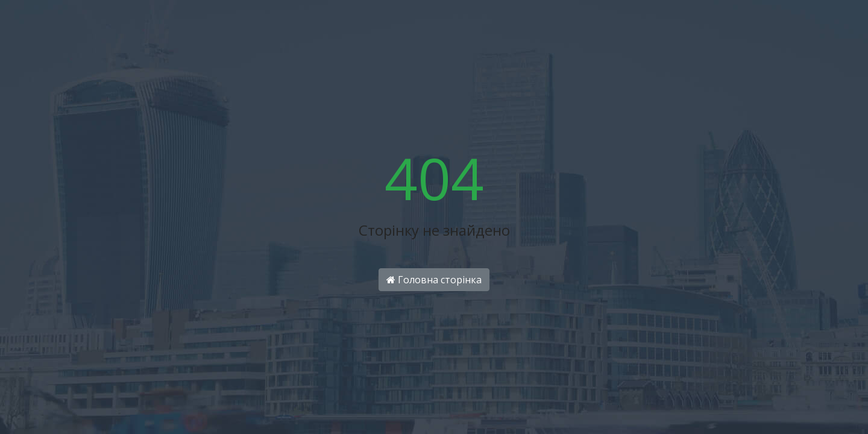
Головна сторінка (434, 280)
